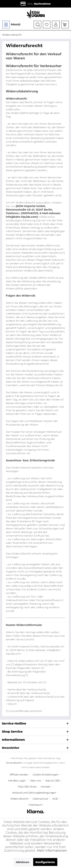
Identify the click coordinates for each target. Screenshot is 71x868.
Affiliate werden (19, 774)
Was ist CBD (53, 781)
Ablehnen (22, 862)
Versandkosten (14, 763)
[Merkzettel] (47, 25)
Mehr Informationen (52, 851)
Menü (11, 25)
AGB (55, 799)
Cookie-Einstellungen (46, 774)
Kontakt (46, 787)
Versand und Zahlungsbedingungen (34, 793)
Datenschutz (40, 799)
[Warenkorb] (65, 25)
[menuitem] (11, 25)
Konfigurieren (45, 862)
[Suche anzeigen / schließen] (37, 25)
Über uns (35, 781)
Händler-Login (17, 781)
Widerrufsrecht (19, 799)
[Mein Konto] (56, 25)
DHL (35, 4)
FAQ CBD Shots (27, 787)
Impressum (35, 805)
